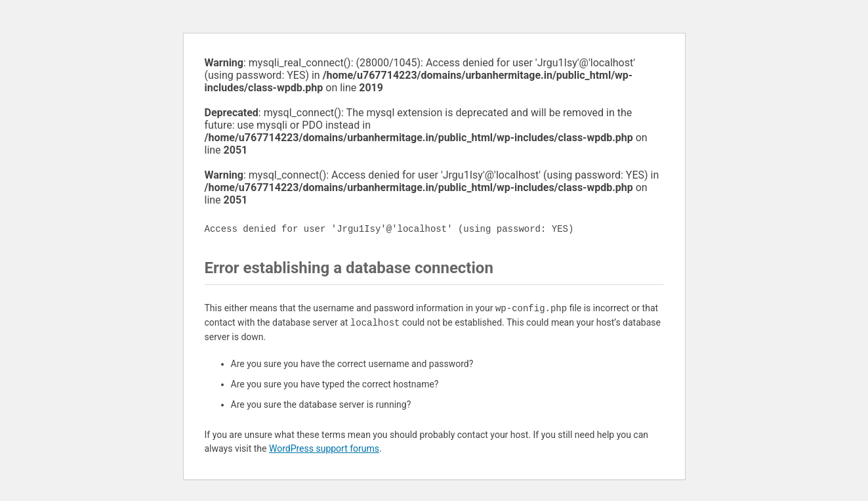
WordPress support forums (324, 448)
